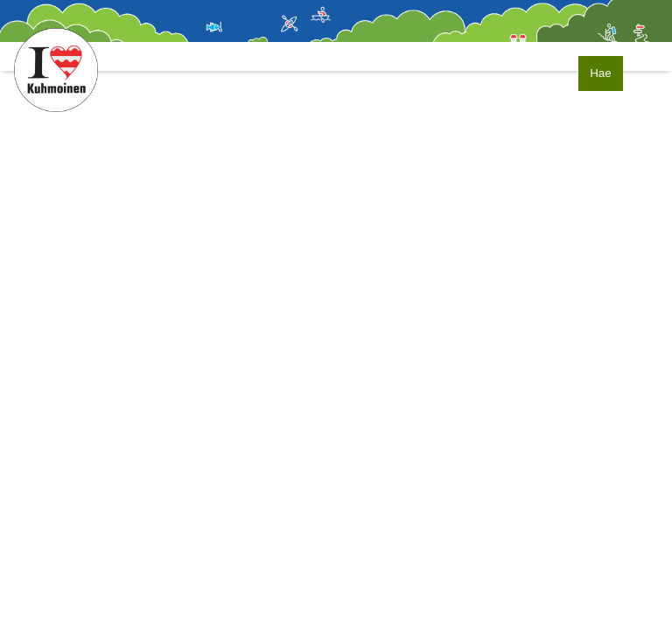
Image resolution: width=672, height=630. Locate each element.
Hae (600, 73)
